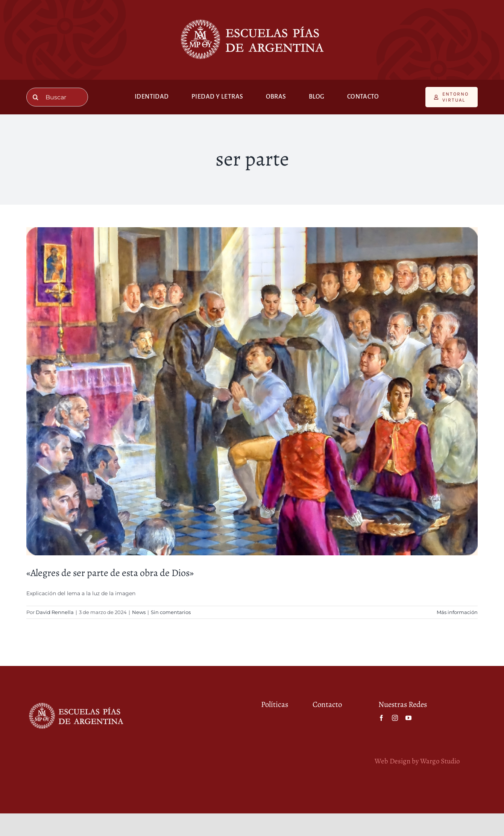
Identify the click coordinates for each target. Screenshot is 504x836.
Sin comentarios (171, 612)
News (139, 612)
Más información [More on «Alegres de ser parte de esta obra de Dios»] (457, 612)
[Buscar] (57, 97)
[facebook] (381, 718)
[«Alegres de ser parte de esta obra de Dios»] (252, 391)
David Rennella (55, 612)
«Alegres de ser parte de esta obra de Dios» (110, 573)
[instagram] (395, 718)
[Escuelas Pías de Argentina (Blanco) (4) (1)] (252, 18)
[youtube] (408, 718)
